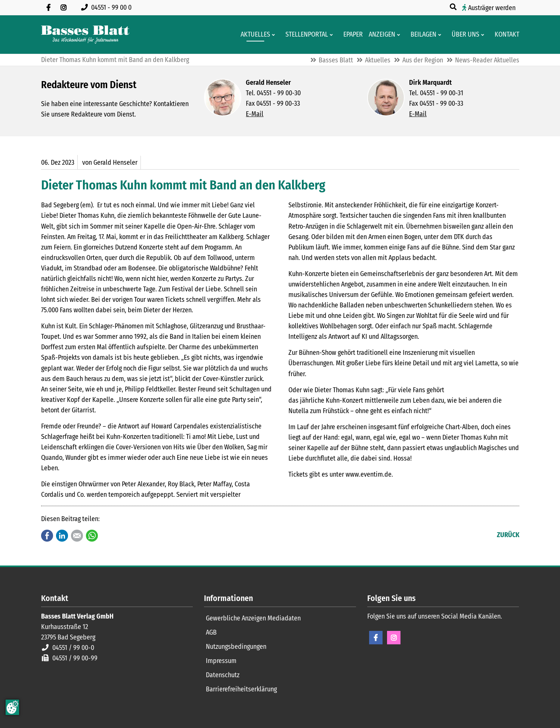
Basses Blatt (336, 60)
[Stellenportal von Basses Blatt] (304, 35)
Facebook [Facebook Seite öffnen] (376, 638)
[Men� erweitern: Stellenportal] (333, 35)
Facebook (47, 536)
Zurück (508, 535)
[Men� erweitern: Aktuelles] (275, 35)
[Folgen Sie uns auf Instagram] (64, 7)
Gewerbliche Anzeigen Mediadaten (253, 618)
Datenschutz (223, 675)
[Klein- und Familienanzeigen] (380, 35)
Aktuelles (378, 60)
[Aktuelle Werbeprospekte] (421, 35)
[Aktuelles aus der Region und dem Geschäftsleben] (253, 35)
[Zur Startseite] (85, 35)
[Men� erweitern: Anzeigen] (400, 35)
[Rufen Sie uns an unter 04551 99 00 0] (108, 7)
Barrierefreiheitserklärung (241, 689)
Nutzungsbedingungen (236, 647)
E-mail (77, 536)
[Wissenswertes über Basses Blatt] (463, 35)
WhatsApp (92, 536)
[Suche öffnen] (454, 7)
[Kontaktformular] (505, 35)
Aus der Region (423, 60)
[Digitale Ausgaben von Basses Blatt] (351, 35)
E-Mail (255, 114)
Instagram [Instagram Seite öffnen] (394, 638)
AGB (211, 632)
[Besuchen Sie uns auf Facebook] (49, 7)
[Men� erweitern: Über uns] (484, 35)
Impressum (221, 661)
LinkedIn (62, 536)
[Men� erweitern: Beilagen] (441, 35)
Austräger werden (492, 8)
